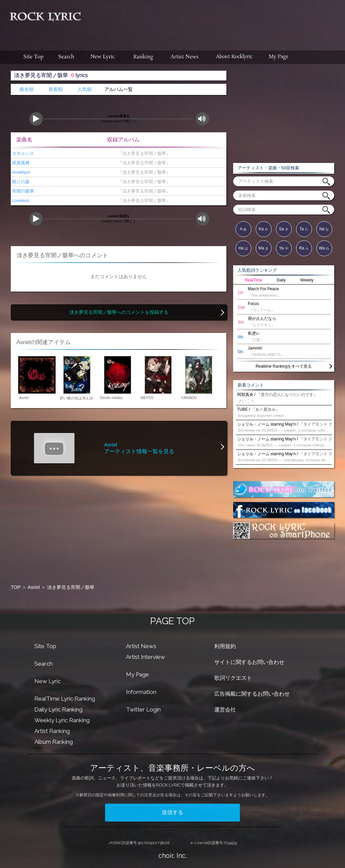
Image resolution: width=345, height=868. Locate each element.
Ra (304, 248)
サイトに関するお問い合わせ (249, 662)
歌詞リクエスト (233, 678)
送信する (172, 812)
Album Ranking (54, 742)
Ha (243, 248)
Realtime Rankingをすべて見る (284, 366)
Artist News (141, 646)
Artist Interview (146, 657)
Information (141, 692)
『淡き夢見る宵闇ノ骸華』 (143, 153)
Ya (284, 248)
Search (43, 664)
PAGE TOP (172, 621)
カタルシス (22, 153)
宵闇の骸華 (22, 191)
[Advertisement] (216, 22)
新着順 (56, 89)
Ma (263, 248)
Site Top (45, 646)
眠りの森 (20, 182)
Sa (284, 229)
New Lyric (48, 681)
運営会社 (225, 710)
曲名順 (27, 89)
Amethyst (20, 172)
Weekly (307, 280)
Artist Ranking (52, 731)
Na (324, 229)
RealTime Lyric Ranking (65, 699)
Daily (281, 280)
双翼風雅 (20, 163)
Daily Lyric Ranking (58, 709)
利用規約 (225, 646)
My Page (137, 674)
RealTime (254, 280)
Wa (324, 248)
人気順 (85, 89)
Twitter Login (143, 709)
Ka (263, 229)
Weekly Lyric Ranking (62, 720)
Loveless (20, 201)
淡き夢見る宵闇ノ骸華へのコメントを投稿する (119, 312)
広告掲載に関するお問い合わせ (252, 694)
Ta (304, 229)
